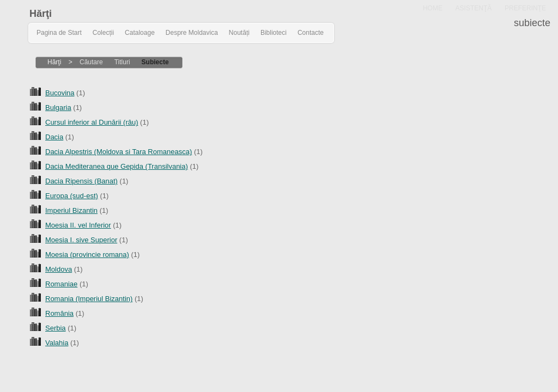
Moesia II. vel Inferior (78, 225)
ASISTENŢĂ (474, 8)
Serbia (56, 328)
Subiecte (155, 62)
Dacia (54, 137)
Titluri (122, 62)
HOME (433, 8)
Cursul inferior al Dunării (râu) (92, 122)
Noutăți (239, 33)
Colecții (103, 33)
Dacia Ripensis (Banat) (81, 181)
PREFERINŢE (525, 8)
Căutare (91, 62)
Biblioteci (274, 33)
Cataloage (140, 33)
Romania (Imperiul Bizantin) (89, 299)
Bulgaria (58, 108)
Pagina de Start (59, 33)
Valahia (57, 343)
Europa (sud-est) (72, 196)
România (59, 313)
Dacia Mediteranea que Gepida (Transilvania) (117, 166)
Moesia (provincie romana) (87, 255)
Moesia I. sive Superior (81, 240)
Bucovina (60, 93)
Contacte (311, 33)
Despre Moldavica (192, 33)
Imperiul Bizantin (71, 210)
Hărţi (41, 14)
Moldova (59, 269)
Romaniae (61, 284)
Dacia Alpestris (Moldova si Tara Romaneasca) (119, 152)
